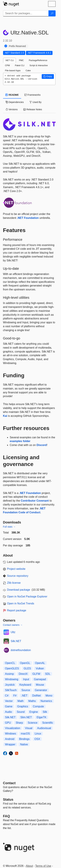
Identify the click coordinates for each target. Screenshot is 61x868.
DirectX (23, 674)
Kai (5, 416)
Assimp (9, 674)
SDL (48, 674)
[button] (48, 77)
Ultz (13, 632)
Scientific (48, 723)
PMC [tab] (21, 60)
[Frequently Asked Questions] (7, 816)
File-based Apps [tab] (13, 70)
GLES (27, 668)
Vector (9, 701)
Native (24, 744)
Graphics (23, 706)
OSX (37, 739)
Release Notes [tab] (33, 109)
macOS (25, 734)
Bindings (24, 739)
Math (21, 701)
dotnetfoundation (21, 650)
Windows (11, 734)
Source (26, 690)
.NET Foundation (28, 218)
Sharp (19, 723)
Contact (9, 783)
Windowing (12, 679)
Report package (17, 610)
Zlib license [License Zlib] (14, 583)
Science (33, 723)
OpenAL (40, 663)
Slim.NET (26, 717)
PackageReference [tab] (38, 60)
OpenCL (10, 663)
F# (15, 696)
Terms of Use (43, 866)
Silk (45, 712)
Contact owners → (13, 625)
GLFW (36, 674)
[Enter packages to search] (26, 13)
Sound (21, 712)
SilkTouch (11, 690)
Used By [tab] (35, 102)
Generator (41, 690)
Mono (49, 696)
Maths (32, 701)
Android (10, 739)
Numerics (46, 701)
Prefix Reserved (17, 46)
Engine (34, 712)
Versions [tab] (12, 109)
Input (26, 679)
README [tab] (12, 95)
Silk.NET (16, 641)
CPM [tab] (7, 65)
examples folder (20, 441)
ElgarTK (42, 717)
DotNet (36, 696)
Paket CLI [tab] (20, 65)
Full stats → (9, 527)
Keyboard (25, 685)
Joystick (10, 685)
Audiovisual (44, 728)
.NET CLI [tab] (9, 60)
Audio (9, 712)
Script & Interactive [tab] (39, 65)
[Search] (52, 13)
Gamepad (40, 679)
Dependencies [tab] (15, 102)
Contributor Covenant (35, 501)
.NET (24, 696)
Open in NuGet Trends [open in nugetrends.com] (21, 603)
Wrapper (10, 744)
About (29, 866)
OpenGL (25, 663)
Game (9, 706)
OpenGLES (12, 668)
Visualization (13, 728)
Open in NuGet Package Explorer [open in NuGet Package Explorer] (27, 597)
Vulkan (40, 668)
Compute (38, 706)
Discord (42, 445)
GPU (8, 723)
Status (8, 799)
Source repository (18, 576)
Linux (38, 734)
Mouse (40, 685)
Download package (19, 590)
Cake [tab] (28, 70)
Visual (29, 728)
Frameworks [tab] (32, 95)
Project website (16, 569)
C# (7, 696)
